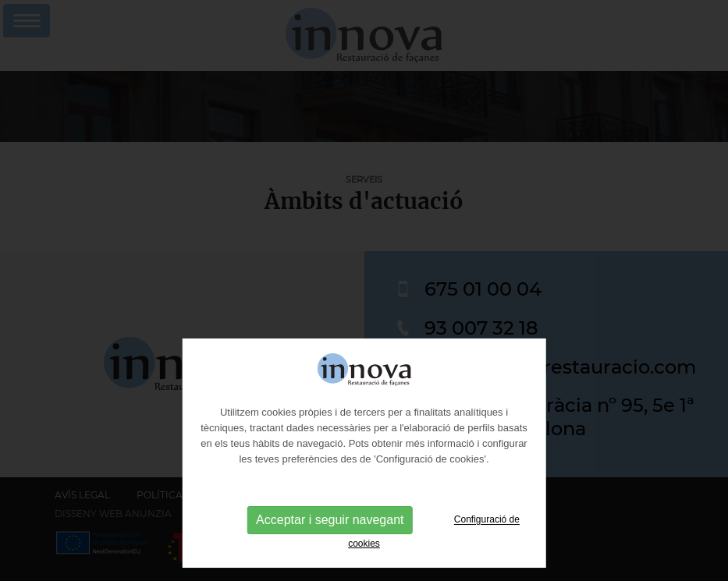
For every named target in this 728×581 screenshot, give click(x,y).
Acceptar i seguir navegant (330, 547)
